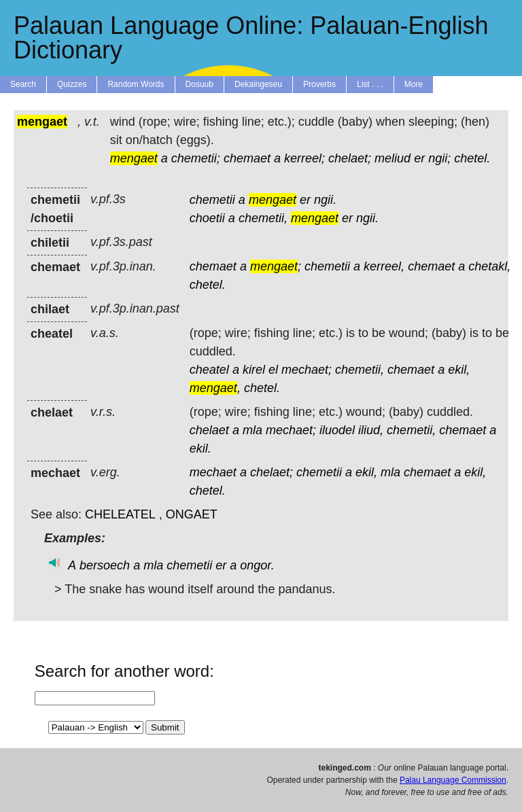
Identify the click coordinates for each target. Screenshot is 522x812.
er (419, 158)
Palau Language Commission (453, 780)
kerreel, (384, 266)
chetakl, (489, 266)
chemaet (247, 158)
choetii (207, 218)
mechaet (213, 472)
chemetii (212, 200)
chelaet (209, 430)
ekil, (459, 370)
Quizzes (72, 84)
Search (23, 84)
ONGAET (192, 514)
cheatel (209, 370)
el (273, 370)
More (414, 84)
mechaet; (307, 370)
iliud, (371, 430)
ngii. (325, 200)
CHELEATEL (120, 514)
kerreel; (304, 158)
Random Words (136, 84)
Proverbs (319, 84)
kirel (254, 370)
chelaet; (350, 158)
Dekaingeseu (258, 84)
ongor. (257, 565)
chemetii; (196, 158)
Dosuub (199, 84)
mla (253, 430)
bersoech (105, 565)
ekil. (201, 448)
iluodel (337, 430)
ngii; (439, 158)
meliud (393, 158)
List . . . (370, 84)
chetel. (472, 158)
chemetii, (263, 218)
